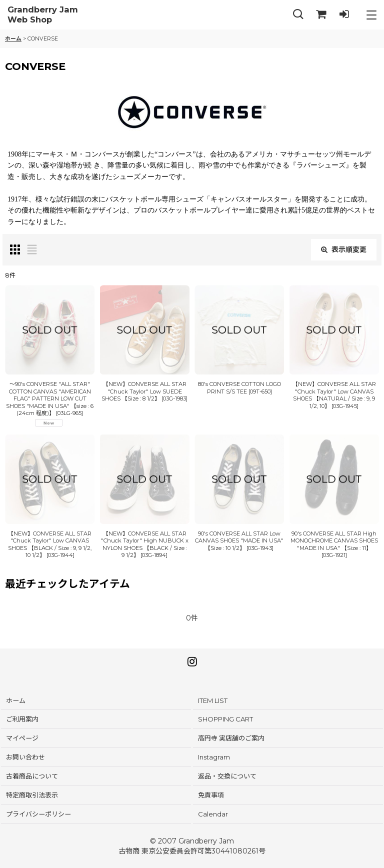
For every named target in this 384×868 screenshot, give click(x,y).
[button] (298, 15)
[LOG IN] (344, 15)
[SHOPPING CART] (321, 15)
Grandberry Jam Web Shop (43, 15)
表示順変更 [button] (344, 249)
